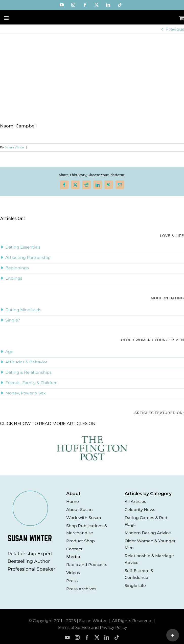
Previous (175, 29)
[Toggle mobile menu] (7, 18)
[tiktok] (117, 638)
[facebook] (87, 638)
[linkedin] (107, 638)
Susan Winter (15, 147)
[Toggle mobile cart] (181, 18)
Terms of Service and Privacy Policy (92, 627)
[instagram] (77, 638)
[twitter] (97, 638)
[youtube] (67, 638)
